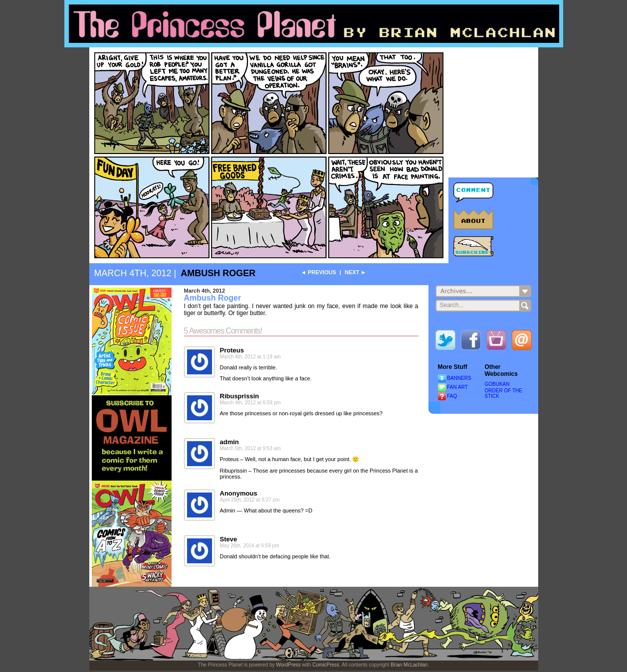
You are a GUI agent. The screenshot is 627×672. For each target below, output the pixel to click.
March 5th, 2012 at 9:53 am (250, 448)
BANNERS (459, 378)
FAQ (452, 396)
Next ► (355, 272)
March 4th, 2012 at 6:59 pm (250, 403)
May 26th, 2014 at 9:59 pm (250, 546)
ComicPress (326, 665)
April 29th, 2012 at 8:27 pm (250, 500)
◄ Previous (318, 272)
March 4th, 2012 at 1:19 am (250, 357)
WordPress (289, 665)
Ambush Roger (218, 273)
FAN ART (457, 387)
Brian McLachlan (409, 665)
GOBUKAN (497, 384)
